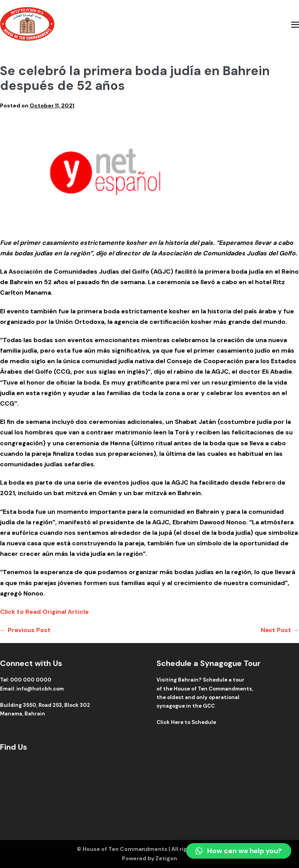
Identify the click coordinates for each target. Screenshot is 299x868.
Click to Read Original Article (44, 612)
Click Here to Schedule (186, 722)
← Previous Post (25, 630)
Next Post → (280, 630)
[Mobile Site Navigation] (295, 25)
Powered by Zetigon (149, 858)
